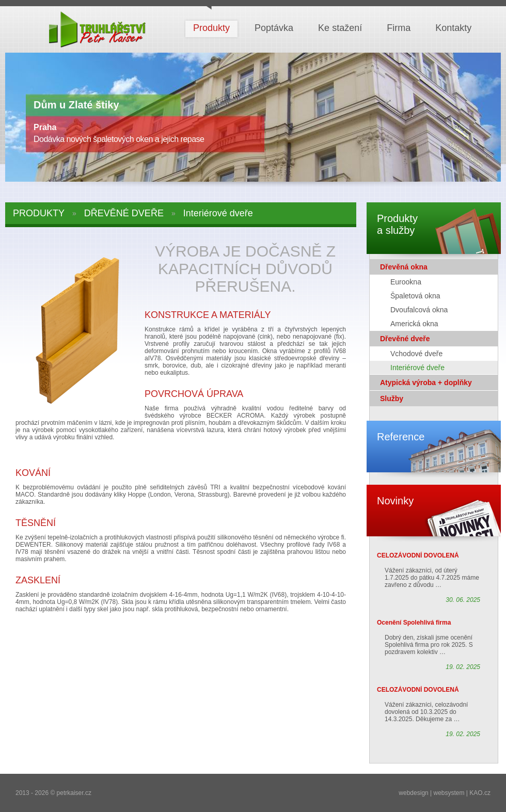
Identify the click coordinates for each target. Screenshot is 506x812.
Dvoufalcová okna (419, 310)
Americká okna (414, 324)
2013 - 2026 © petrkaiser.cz (53, 793)
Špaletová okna (415, 296)
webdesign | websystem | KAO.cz (445, 793)
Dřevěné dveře (405, 339)
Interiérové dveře (417, 368)
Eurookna (406, 282)
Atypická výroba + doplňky (426, 383)
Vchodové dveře (416, 354)
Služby (392, 399)
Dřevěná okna (404, 267)
